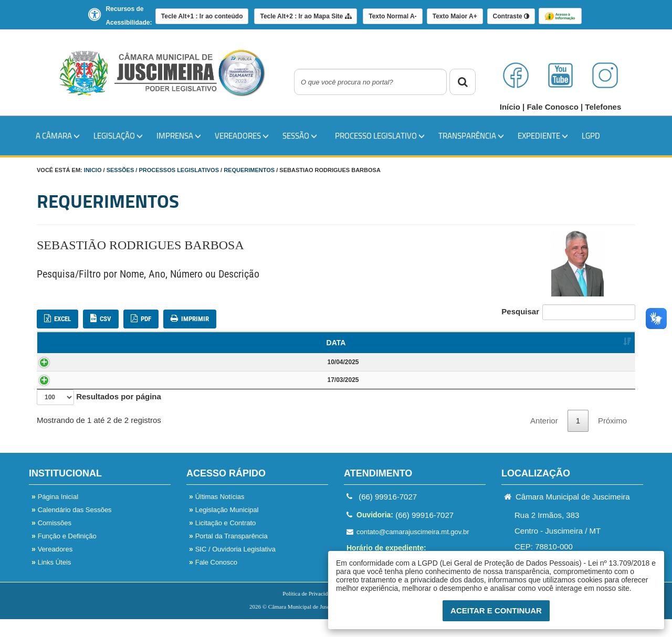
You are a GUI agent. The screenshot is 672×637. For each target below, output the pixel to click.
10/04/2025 (67, 366)
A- (392, 16)
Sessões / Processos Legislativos (163, 170)
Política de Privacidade (309, 611)
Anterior (544, 438)
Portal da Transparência (228, 554)
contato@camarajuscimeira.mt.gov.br (408, 550)
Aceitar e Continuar (496, 611)
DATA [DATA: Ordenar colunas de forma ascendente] (65, 343)
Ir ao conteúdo (202, 16)
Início (511, 107)
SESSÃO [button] (300, 135)
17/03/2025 (67, 393)
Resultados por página (99, 415)
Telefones (603, 107)
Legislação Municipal (224, 528)
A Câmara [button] (58, 135)
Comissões (51, 541)
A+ (455, 16)
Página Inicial (55, 514)
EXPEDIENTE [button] (543, 135)
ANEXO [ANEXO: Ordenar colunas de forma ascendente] (612, 343)
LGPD (591, 135)
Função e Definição (64, 554)
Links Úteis (51, 580)
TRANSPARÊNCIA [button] (471, 135)
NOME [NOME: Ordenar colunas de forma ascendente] (140, 343)
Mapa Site (305, 16)
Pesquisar (568, 312)
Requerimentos (249, 170)
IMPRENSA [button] (179, 135)
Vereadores (52, 567)
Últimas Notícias (217, 514)
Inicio (93, 170)
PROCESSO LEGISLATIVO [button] (380, 135)
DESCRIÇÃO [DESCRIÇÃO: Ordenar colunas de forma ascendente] (388, 343)
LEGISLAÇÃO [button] (118, 135)
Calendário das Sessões (72, 528)
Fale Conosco (554, 107)
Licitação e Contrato (222, 541)
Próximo (612, 438)
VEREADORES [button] (242, 135)
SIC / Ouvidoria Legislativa (232, 567)
